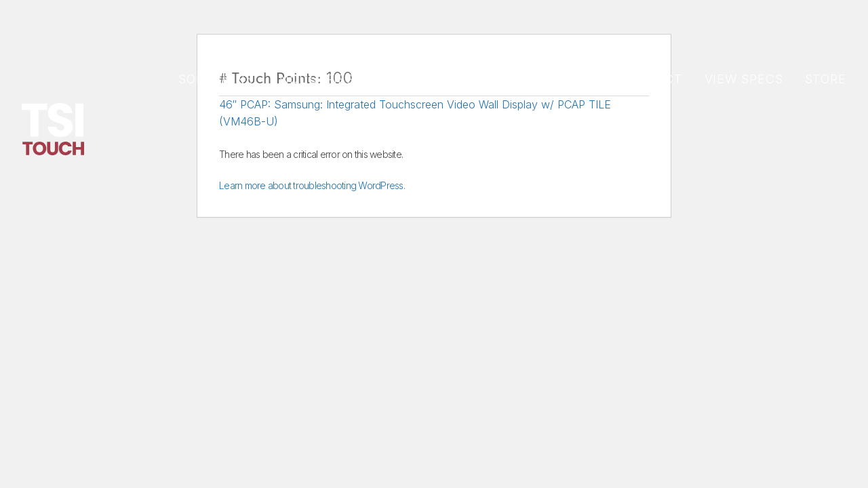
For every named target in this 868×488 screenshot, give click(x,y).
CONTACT (651, 79)
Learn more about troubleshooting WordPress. (312, 185)
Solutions (216, 79)
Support (499, 79)
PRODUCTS (411, 79)
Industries (315, 79)
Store (826, 79)
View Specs (744, 79)
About (575, 79)
